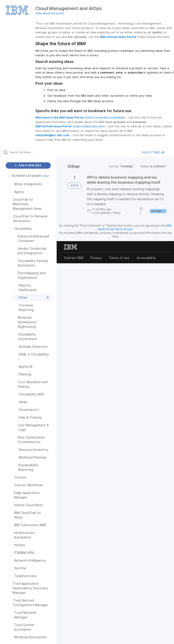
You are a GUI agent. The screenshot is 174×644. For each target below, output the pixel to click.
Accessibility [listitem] (146, 258)
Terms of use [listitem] (119, 258)
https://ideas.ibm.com (89, 126)
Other (117, 213)
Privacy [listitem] (96, 258)
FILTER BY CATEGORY (24, 176)
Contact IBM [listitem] (74, 258)
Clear (46, 176)
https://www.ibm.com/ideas (105, 117)
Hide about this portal (50, 13)
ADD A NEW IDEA (28, 165)
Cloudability (103, 213)
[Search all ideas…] (31, 152)
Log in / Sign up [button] (154, 152)
